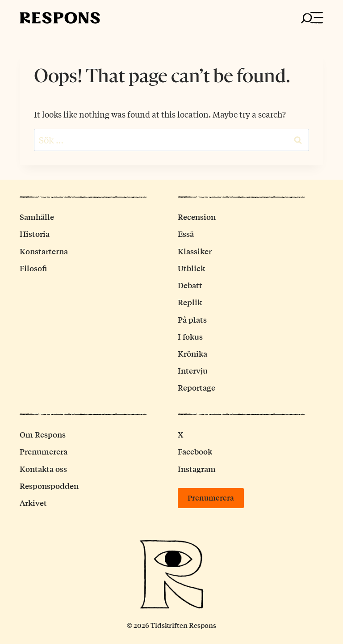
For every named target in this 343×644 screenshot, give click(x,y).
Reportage (197, 387)
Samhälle (37, 217)
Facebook (195, 451)
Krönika (192, 353)
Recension (197, 217)
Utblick (191, 268)
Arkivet (33, 503)
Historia (35, 234)
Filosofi (33, 268)
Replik (190, 302)
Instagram (197, 469)
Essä (186, 234)
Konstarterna (44, 251)
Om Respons (43, 434)
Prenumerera (44, 451)
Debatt (190, 285)
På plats (192, 319)
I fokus (190, 336)
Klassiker (195, 251)
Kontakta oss (43, 469)
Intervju (193, 370)
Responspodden (49, 486)
